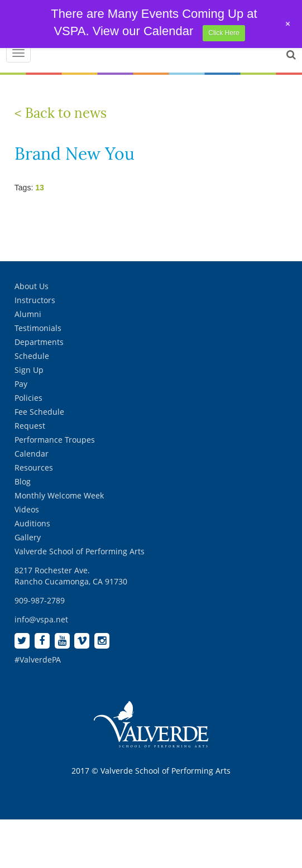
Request (30, 426)
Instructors (35, 300)
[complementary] (221, 807)
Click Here (224, 33)
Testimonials (38, 328)
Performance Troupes (55, 440)
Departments (39, 342)
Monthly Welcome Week (59, 495)
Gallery (28, 537)
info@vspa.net (41, 619)
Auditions (32, 523)
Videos (27, 509)
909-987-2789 (40, 600)
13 (40, 188)
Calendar (32, 454)
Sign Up (29, 370)
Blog (23, 481)
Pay (21, 384)
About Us (32, 286)
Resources (34, 467)
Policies (28, 398)
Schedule (32, 356)
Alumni (28, 314)
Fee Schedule (39, 412)
